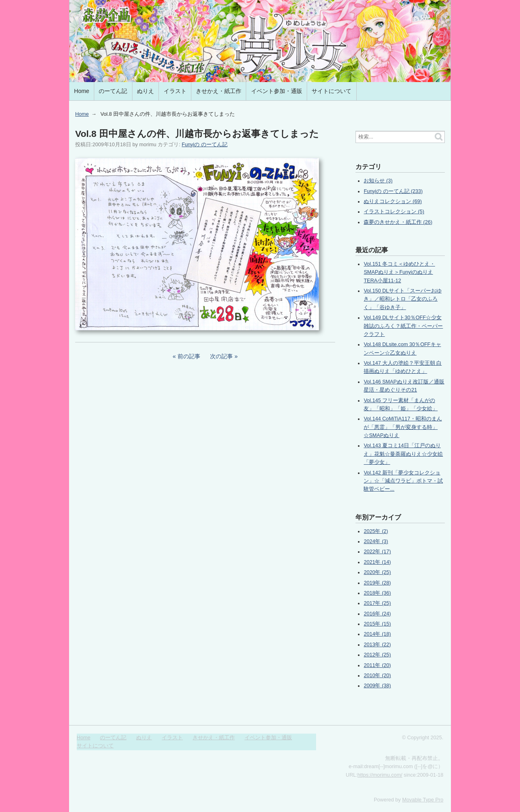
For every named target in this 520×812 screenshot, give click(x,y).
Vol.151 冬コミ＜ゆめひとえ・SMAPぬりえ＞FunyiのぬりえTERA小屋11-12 (399, 272)
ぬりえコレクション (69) (393, 201)
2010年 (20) (377, 676)
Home (81, 91)
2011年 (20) (377, 665)
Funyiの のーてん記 (204, 145)
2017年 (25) (377, 603)
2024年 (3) (376, 541)
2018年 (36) (377, 593)
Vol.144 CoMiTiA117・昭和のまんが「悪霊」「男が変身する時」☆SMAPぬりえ (403, 427)
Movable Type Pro (423, 800)
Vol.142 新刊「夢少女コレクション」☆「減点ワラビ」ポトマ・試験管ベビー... (403, 481)
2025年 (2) (376, 531)
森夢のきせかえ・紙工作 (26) (398, 222)
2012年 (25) (377, 655)
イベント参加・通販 (277, 91)
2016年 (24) (377, 614)
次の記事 (221, 356)
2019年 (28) (377, 583)
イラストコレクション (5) (394, 212)
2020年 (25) (377, 572)
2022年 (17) (377, 552)
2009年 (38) (377, 686)
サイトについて (331, 91)
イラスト (175, 91)
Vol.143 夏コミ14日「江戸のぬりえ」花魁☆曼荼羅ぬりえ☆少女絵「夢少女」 (403, 454)
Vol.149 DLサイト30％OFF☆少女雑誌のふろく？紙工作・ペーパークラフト (403, 326)
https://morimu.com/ (380, 775)
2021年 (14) (377, 562)
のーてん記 (113, 91)
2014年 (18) (377, 634)
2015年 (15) (377, 624)
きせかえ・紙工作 (219, 91)
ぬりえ (145, 91)
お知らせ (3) (378, 181)
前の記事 (189, 356)
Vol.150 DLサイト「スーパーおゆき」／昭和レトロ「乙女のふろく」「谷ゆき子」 (403, 299)
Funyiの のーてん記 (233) (393, 191)
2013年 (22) (377, 645)
